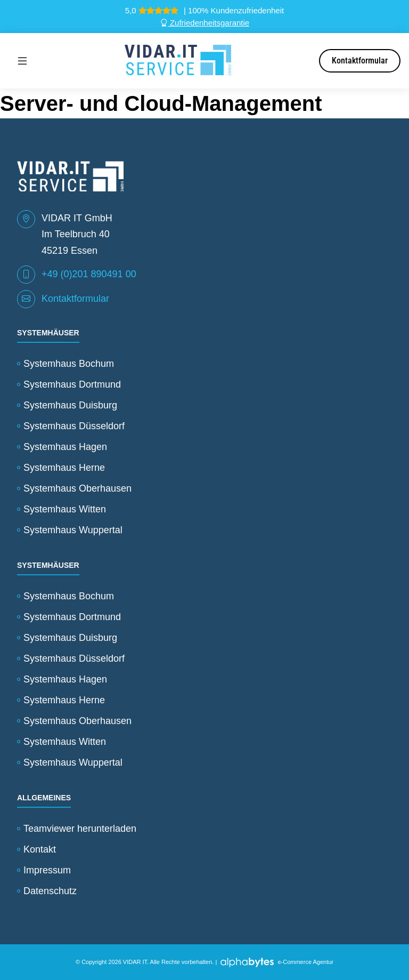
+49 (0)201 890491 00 (89, 274)
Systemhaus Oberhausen (77, 488)
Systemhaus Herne (64, 468)
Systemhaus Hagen (65, 447)
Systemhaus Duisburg (70, 405)
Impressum (47, 870)
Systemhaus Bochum (69, 364)
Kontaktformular (360, 61)
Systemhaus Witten (65, 509)
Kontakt (40, 849)
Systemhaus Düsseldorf (74, 426)
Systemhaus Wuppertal (73, 530)
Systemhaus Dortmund (72, 384)
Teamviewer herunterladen (80, 829)
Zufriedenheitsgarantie (204, 23)
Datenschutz (50, 891)
